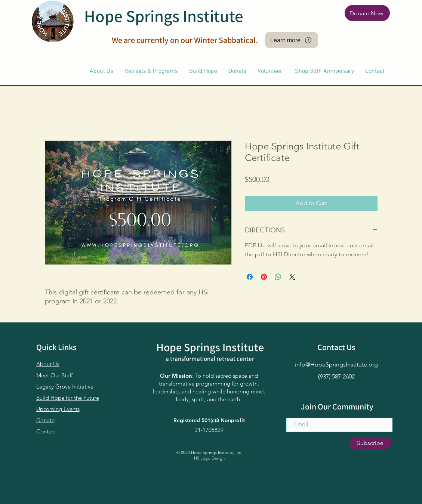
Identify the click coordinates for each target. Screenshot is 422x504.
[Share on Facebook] (250, 277)
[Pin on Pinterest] (264, 277)
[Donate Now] (367, 13)
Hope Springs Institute (164, 16)
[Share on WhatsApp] (278, 277)
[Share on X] (292, 277)
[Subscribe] (370, 443)
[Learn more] (292, 40)
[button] (101, 71)
